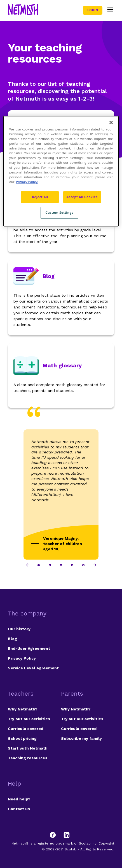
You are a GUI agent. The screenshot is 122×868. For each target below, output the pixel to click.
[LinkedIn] (67, 835)
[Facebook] (55, 835)
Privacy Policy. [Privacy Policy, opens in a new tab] (27, 182)
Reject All (40, 197)
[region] (61, 171)
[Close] (111, 122)
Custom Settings (60, 212)
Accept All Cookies (82, 197)
